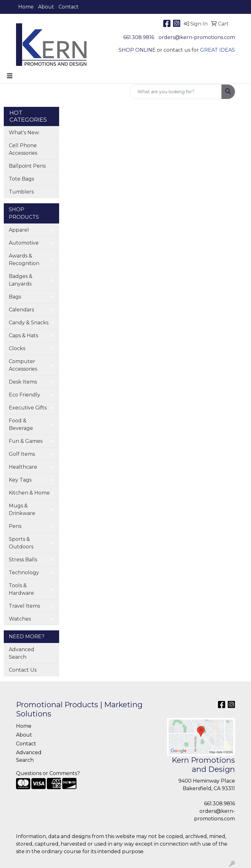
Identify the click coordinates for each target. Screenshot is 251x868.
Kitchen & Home (29, 493)
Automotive (24, 243)
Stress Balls (23, 560)
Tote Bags (21, 179)
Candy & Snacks (29, 323)
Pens (15, 526)
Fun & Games (26, 441)
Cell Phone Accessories (23, 149)
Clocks (17, 348)
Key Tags (20, 480)
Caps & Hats (23, 336)
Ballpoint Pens (27, 166)
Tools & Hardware (21, 589)
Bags (15, 297)
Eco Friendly (25, 395)
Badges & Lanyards (21, 280)
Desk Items (23, 382)
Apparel (19, 230)
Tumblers (21, 192)
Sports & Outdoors (21, 543)
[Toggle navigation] (10, 76)
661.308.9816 (139, 37)
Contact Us (23, 670)
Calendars (21, 310)
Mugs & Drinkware (22, 509)
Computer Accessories (23, 365)
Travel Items (24, 606)
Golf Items (22, 454)
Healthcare (23, 467)
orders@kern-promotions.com (197, 37)
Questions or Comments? (48, 773)
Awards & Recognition (24, 260)
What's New (24, 133)
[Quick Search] (176, 92)
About (46, 7)
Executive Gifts (28, 408)
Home (26, 7)
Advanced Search (22, 653)
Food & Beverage (21, 424)
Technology (24, 573)
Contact (69, 7)
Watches (20, 619)
